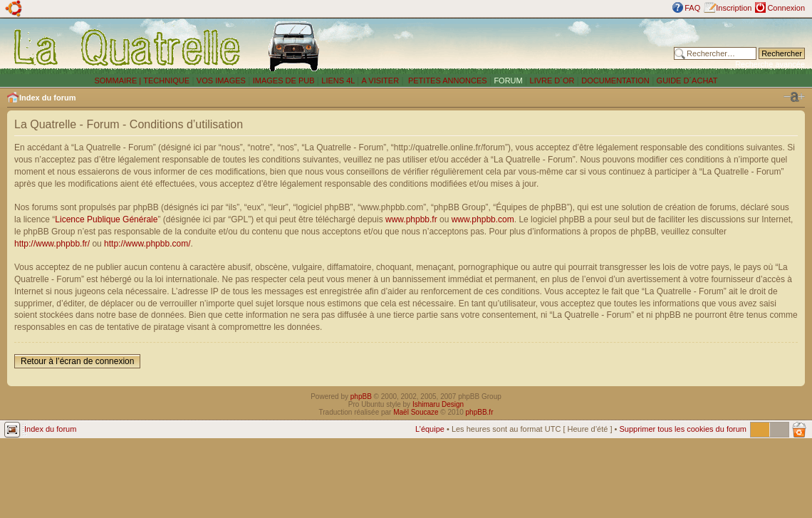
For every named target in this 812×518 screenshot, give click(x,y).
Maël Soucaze (416, 412)
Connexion (786, 8)
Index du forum (47, 98)
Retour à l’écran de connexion (77, 361)
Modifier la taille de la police (794, 97)
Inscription (734, 8)
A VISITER (381, 81)
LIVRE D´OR (552, 81)
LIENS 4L (339, 81)
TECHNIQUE (166, 81)
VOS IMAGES (221, 81)
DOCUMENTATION (615, 81)
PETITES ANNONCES (447, 81)
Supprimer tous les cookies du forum (683, 429)
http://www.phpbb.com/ (147, 244)
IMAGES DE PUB (284, 81)
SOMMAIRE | (119, 81)
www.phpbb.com (483, 219)
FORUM (508, 81)
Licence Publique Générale (106, 219)
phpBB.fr (480, 412)
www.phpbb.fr (411, 219)
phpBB (361, 397)
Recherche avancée (770, 64)
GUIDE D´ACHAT (687, 81)
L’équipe (430, 429)
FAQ (692, 8)
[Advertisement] (504, 46)
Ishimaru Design (438, 404)
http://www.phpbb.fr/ (52, 244)
